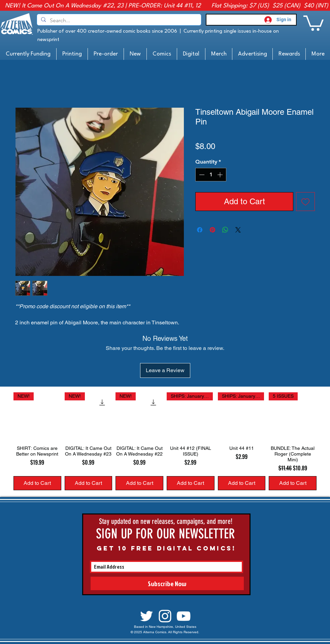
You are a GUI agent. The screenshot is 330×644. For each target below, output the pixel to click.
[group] (165, 441)
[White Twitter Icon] (146, 616)
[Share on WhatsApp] (225, 230)
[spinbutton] (211, 175)
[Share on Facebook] (200, 230)
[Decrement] (201, 175)
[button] (313, 22)
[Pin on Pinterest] (212, 230)
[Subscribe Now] (167, 583)
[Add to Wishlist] (305, 202)
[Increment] (221, 175)
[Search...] (118, 21)
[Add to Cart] (37, 483)
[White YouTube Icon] (184, 616)
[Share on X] (238, 230)
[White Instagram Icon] (165, 616)
